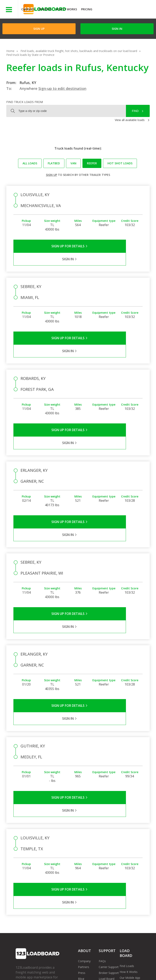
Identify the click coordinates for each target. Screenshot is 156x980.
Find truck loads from (25, 102)
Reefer (92, 163)
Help (100, 968)
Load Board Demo (127, 882)
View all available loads (130, 120)
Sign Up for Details (46, 246)
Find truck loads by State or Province (30, 55)
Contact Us (26, 972)
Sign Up (39, 29)
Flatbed (54, 163)
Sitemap (46, 972)
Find (135, 111)
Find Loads (127, 862)
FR (60, 972)
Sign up (51, 175)
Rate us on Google (82, 972)
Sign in (117, 29)
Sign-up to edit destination (62, 88)
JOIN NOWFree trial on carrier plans (125, 10)
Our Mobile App (130, 874)
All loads (30, 163)
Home (10, 51)
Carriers (28, 9)
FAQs (102, 857)
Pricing (87, 9)
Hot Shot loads (120, 163)
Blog (81, 875)
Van (73, 163)
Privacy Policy (54, 968)
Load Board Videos (107, 877)
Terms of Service (27, 968)
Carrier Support (109, 863)
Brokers (45, 9)
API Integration (80, 968)
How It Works (66, 9)
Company (84, 857)
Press (82, 869)
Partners (84, 863)
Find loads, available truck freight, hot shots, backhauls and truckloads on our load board (79, 51)
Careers (116, 968)
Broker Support (109, 869)
